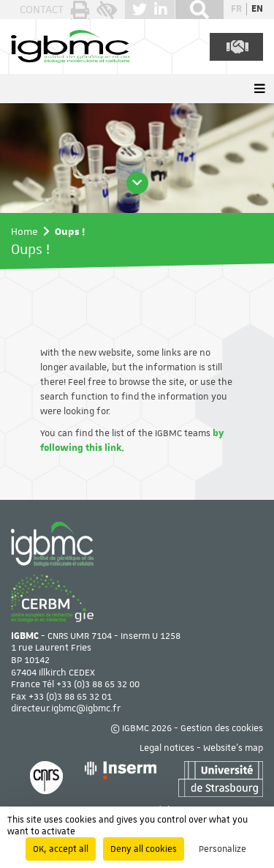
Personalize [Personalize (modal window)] (222, 849)
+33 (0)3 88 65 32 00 (98, 684)
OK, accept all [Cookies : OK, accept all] (61, 849)
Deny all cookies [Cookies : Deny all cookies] (144, 849)
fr (236, 9)
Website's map (233, 748)
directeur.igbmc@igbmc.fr (66, 708)
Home (24, 231)
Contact (42, 10)
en (257, 9)
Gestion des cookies (222, 728)
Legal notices (167, 748)
